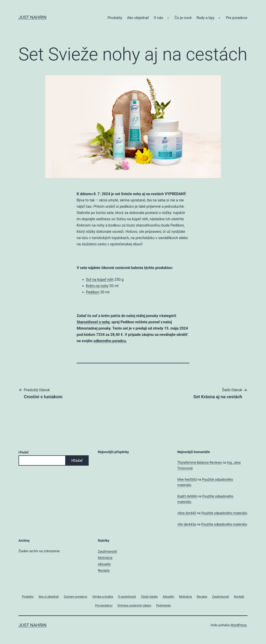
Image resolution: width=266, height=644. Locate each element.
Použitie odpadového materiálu (224, 513)
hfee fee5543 (187, 479)
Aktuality (104, 564)
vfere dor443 (187, 513)
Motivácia (105, 558)
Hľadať (24, 452)
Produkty (115, 18)
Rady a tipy (206, 18)
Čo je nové (183, 18)
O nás (158, 18)
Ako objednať (138, 18)
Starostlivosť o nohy (93, 322)
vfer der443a (187, 524)
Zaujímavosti (107, 551)
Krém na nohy (97, 286)
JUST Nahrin (32, 17)
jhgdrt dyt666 (187, 496)
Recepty (104, 570)
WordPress (239, 625)
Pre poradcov (237, 18)
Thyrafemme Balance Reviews (199, 462)
